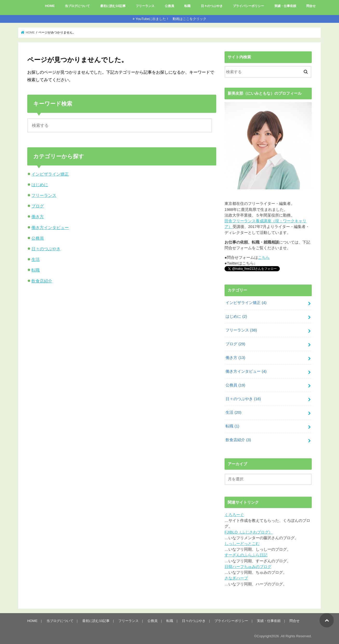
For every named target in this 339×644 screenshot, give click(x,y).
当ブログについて (77, 6)
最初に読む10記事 (113, 6)
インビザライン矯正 (50, 174)
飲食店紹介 (42, 281)
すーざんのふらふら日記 (246, 555)
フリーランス (145, 6)
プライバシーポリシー (248, 6)
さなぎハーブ (236, 578)
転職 (187, 6)
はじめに (40, 185)
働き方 (38, 217)
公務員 (169, 6)
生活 (36, 259)
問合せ (311, 6)
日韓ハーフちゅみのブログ (248, 567)
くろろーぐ (234, 515)
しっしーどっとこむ (242, 544)
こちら (264, 258)
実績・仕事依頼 (285, 6)
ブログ (38, 206)
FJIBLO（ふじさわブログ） (249, 532)
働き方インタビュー (50, 227)
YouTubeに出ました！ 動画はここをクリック (171, 19)
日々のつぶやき (212, 6)
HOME (50, 6)
